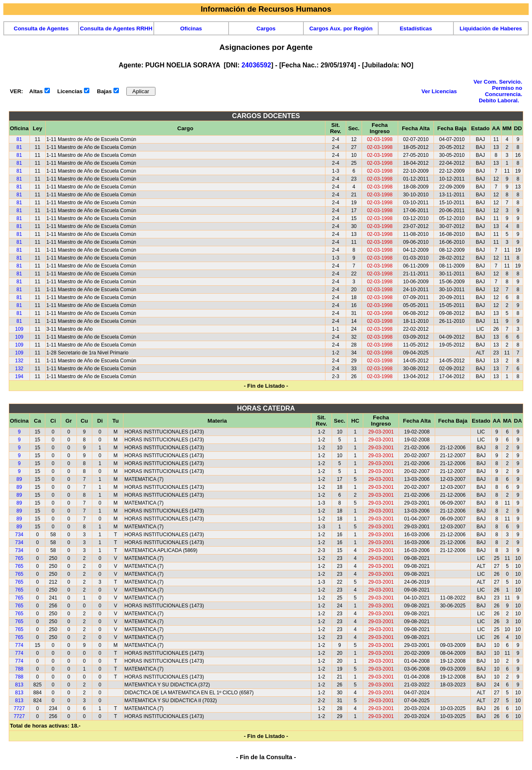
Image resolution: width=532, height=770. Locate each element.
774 (19, 645)
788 (19, 669)
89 (19, 479)
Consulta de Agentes (41, 28)
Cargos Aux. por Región (341, 28)
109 (19, 329)
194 (19, 376)
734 (19, 535)
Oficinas (191, 28)
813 (19, 685)
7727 (19, 708)
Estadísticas (416, 28)
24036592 (256, 65)
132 (19, 361)
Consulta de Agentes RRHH (116, 28)
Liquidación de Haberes (491, 28)
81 (19, 139)
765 (19, 558)
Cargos (266, 28)
